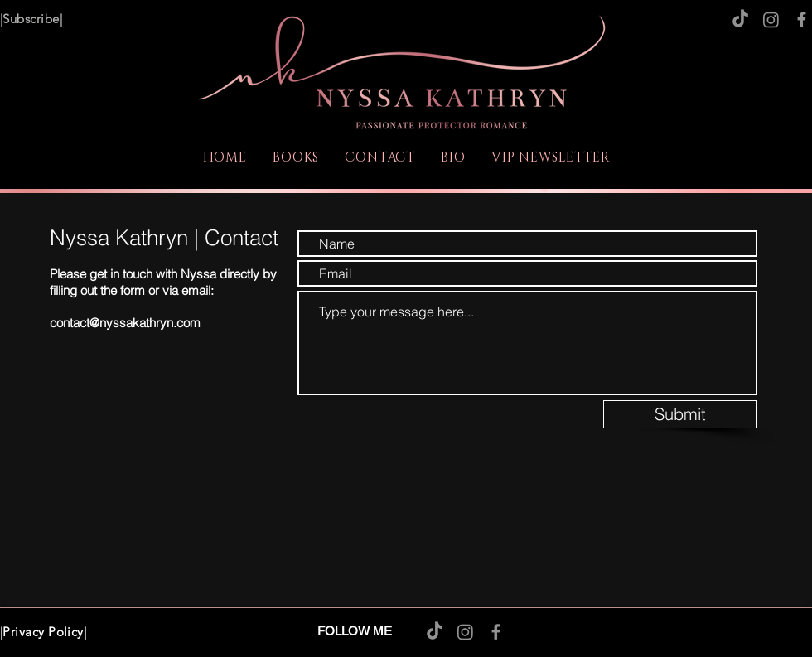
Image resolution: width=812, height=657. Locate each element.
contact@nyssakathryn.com (125, 323)
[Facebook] (802, 19)
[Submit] (680, 414)
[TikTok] (740, 19)
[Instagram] (771, 19)
